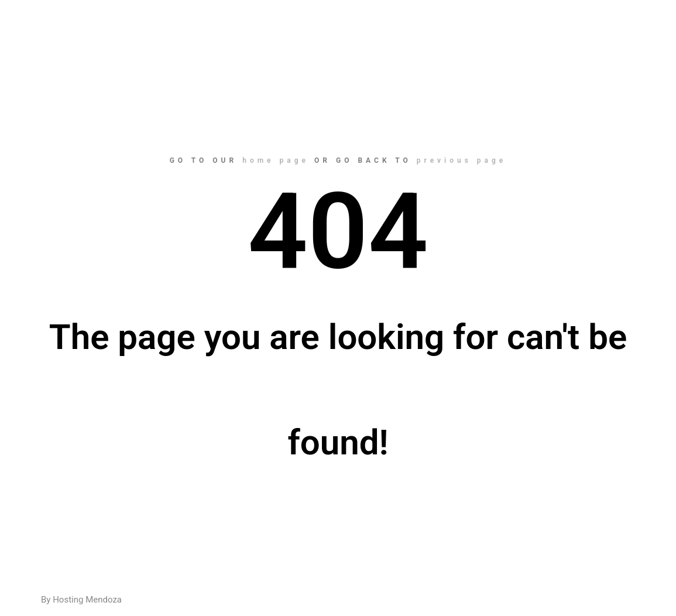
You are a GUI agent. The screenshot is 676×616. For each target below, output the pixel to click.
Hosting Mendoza (87, 600)
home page (276, 160)
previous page (462, 160)
